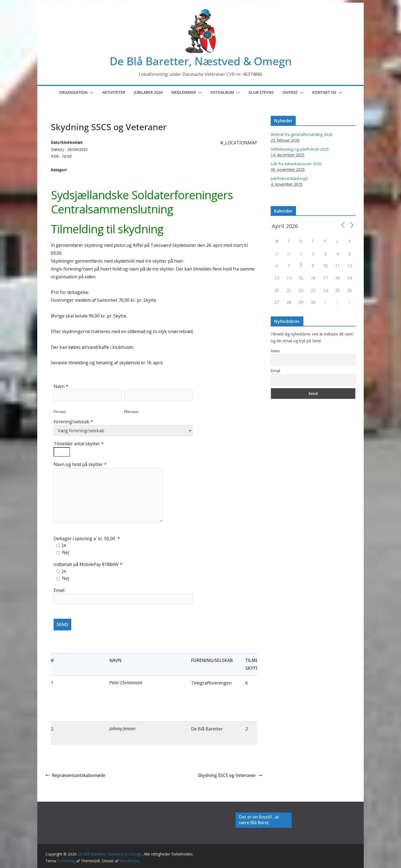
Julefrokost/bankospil (289, 178)
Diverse (290, 92)
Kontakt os (324, 92)
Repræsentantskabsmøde (75, 775)
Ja (64, 545)
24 (325, 291)
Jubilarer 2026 (148, 92)
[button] (91, 93)
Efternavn (131, 412)
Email (59, 590)
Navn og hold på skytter (78, 464)
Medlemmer (184, 92)
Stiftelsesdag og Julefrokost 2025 (300, 149)
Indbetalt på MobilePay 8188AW (86, 564)
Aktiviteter (114, 92)
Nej (66, 552)
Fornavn (60, 412)
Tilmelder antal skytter (77, 444)
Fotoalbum (222, 92)
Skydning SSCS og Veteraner (230, 775)
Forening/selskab (71, 422)
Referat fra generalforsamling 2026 (302, 134)
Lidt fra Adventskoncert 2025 (296, 164)
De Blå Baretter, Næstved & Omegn (201, 61)
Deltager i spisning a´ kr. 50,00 (85, 539)
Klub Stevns (261, 92)
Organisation (73, 92)
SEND (62, 624)
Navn (59, 386)
